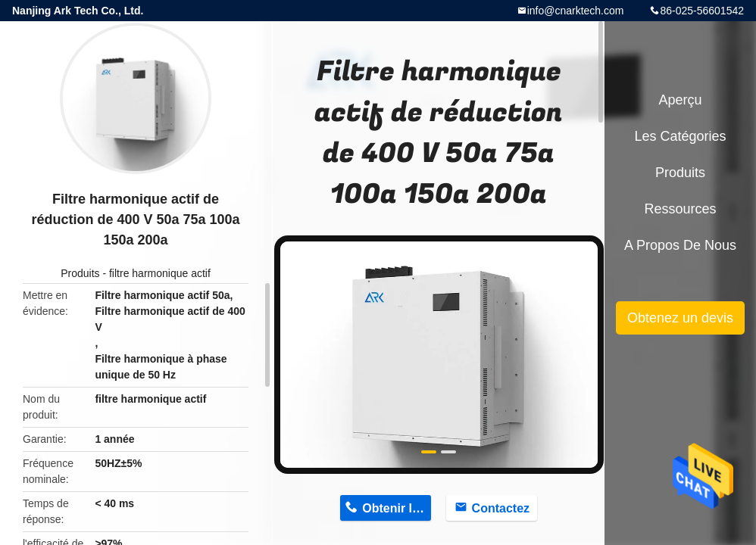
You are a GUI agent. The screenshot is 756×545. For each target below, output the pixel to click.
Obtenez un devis (680, 318)
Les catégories (680, 136)
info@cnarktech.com (576, 11)
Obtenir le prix (397, 508)
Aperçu (680, 100)
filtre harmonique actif (160, 273)
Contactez (501, 508)
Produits (80, 273)
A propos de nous (680, 245)
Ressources (680, 209)
